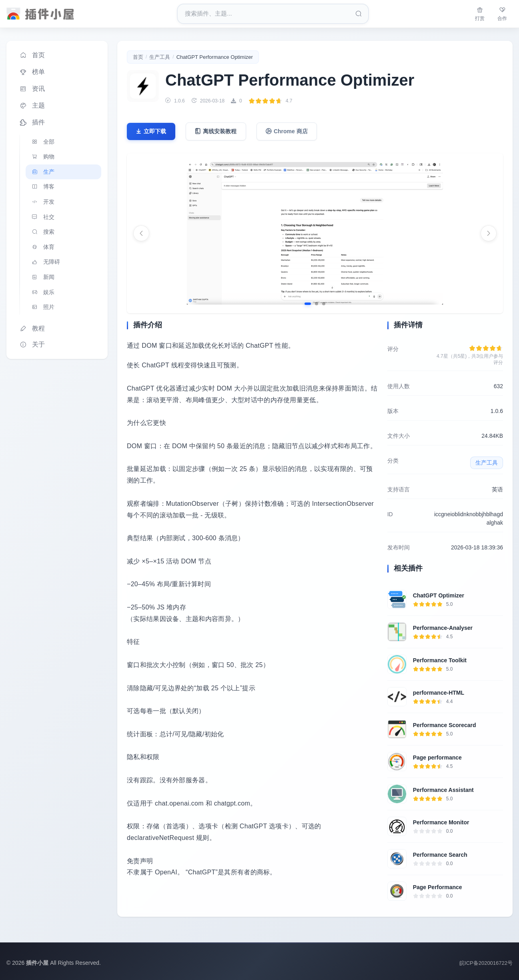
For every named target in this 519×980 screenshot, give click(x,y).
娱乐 (42, 293)
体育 (42, 247)
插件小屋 (37, 963)
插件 (32, 122)
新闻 (42, 277)
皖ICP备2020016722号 (486, 963)
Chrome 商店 (287, 131)
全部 (42, 142)
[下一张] (489, 233)
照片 (42, 307)
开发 (42, 202)
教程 (32, 329)
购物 (42, 157)
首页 (32, 55)
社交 (42, 217)
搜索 (42, 232)
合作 (502, 13)
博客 (42, 187)
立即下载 (151, 131)
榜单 (32, 72)
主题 (32, 106)
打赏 (480, 13)
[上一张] (141, 233)
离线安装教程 (216, 131)
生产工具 (160, 57)
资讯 (32, 89)
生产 (42, 172)
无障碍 (45, 262)
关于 (32, 345)
